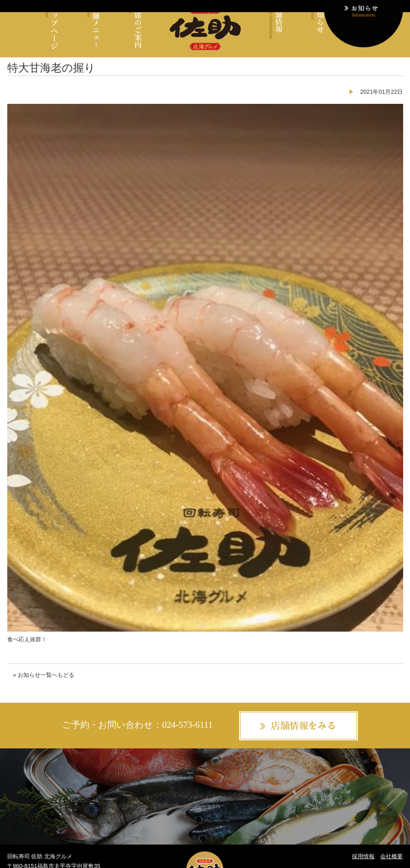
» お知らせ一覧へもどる (44, 675)
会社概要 (391, 856)
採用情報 (363, 856)
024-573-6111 (187, 725)
